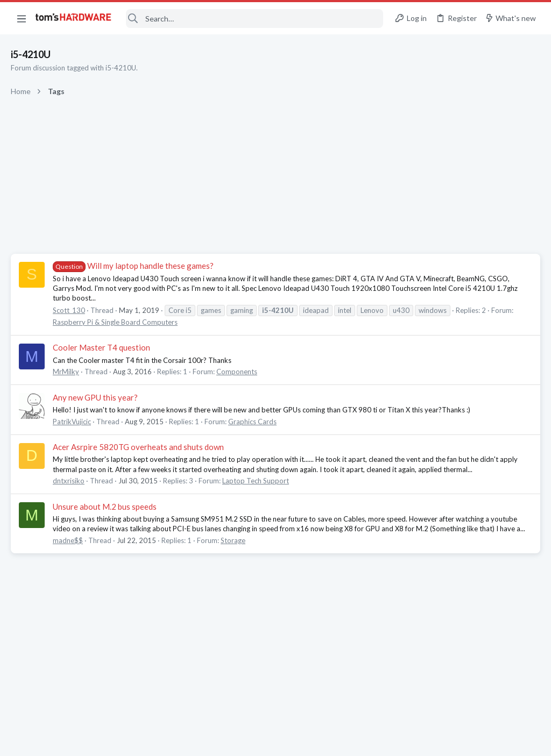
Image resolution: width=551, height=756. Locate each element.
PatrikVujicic (72, 422)
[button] (22, 18)
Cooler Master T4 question (101, 347)
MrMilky (66, 372)
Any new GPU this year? (95, 397)
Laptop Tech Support (256, 481)
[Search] (255, 19)
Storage (233, 540)
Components (237, 372)
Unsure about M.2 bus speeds (105, 507)
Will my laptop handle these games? (133, 266)
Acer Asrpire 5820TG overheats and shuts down (138, 447)
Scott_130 (69, 310)
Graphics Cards (252, 422)
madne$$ (68, 540)
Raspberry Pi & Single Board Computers (115, 322)
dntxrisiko (69, 481)
